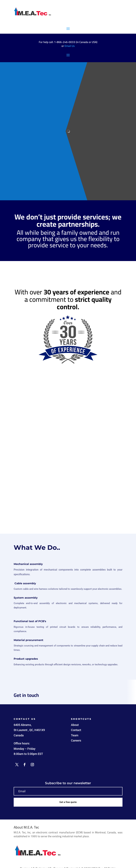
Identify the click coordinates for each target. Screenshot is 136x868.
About (75, 725)
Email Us (70, 46)
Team (75, 735)
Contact (76, 730)
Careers (76, 740)
